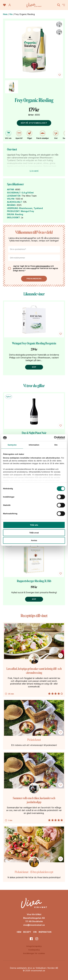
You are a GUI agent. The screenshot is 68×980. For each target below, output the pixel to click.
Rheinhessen (26, 208)
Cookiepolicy (34, 950)
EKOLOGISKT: (14, 217)
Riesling (19, 214)
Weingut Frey (27, 211)
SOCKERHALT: (14, 193)
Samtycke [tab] (12, 445)
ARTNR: (11, 189)
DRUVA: (11, 214)
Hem (5, 14)
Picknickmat (34, 740)
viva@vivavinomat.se (34, 925)
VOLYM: (11, 199)
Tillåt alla (34, 525)
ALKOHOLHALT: (15, 202)
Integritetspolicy (34, 946)
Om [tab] (56, 445)
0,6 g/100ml (28, 193)
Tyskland (38, 208)
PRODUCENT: (14, 211)
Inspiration (45, 932)
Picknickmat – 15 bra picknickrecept (34, 872)
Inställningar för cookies (34, 953)
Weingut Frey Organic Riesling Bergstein (34, 343)
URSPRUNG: (13, 208)
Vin (11, 14)
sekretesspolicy (43, 266)
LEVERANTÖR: (14, 196)
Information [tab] (34, 445)
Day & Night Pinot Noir (34, 433)
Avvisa (34, 540)
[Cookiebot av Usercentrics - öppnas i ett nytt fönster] (52, 438)
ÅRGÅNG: (12, 205)
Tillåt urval (34, 533)
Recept (27, 932)
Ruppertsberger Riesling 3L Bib (34, 581)
